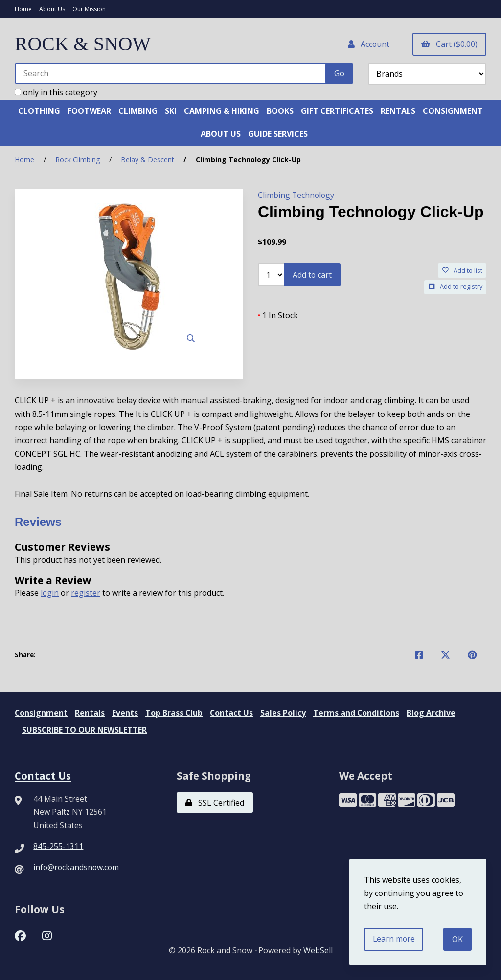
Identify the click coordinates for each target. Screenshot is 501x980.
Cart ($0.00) (449, 44)
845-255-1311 (58, 847)
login (50, 593)
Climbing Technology (297, 196)
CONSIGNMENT (453, 111)
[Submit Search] (339, 73)
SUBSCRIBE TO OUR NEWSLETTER (85, 730)
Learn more (394, 939)
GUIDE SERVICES (278, 134)
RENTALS (398, 111)
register (86, 593)
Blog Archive (433, 713)
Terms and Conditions (358, 713)
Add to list (462, 270)
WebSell (318, 951)
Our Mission (89, 9)
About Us (52, 9)
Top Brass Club (175, 713)
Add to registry (455, 287)
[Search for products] (171, 73)
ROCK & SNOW (83, 44)
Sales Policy (285, 713)
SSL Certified (215, 803)
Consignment (41, 713)
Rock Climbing (78, 160)
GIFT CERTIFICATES (337, 111)
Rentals (90, 713)
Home (23, 9)
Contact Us (233, 713)
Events (125, 713)
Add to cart (312, 275)
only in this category (56, 92)
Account (368, 44)
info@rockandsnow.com (77, 868)
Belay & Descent (148, 160)
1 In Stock (278, 315)
